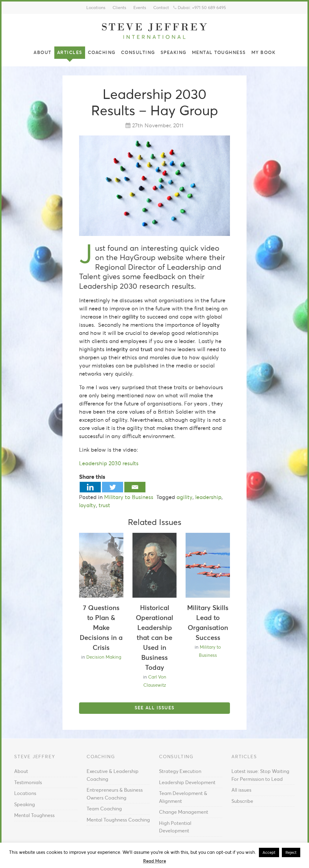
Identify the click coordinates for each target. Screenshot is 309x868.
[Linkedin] (90, 487)
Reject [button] (291, 852)
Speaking (174, 52)
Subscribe (242, 801)
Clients (119, 8)
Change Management (184, 812)
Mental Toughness (219, 52)
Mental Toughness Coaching (118, 820)
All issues (241, 790)
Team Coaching (104, 809)
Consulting (138, 52)
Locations (96, 8)
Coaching (102, 52)
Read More (154, 861)
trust (104, 505)
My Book (264, 52)
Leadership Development (187, 782)
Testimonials (28, 782)
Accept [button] (269, 852)
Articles (70, 52)
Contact (161, 8)
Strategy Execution (180, 771)
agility (185, 497)
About (43, 52)
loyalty (88, 505)
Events (140, 8)
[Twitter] (113, 487)
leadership (208, 497)
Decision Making (104, 657)
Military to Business (129, 497)
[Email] (135, 487)
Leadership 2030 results (109, 463)
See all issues (154, 708)
